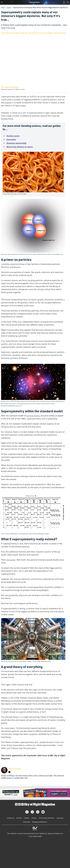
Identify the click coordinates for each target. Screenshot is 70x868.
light (3, 283)
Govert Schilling (15, 768)
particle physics (34, 416)
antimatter (11, 560)
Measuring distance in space (20, 147)
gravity (8, 103)
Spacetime (11, 139)
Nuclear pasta (13, 136)
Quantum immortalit (16, 143)
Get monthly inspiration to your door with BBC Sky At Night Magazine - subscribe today (33, 33)
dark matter (21, 106)
